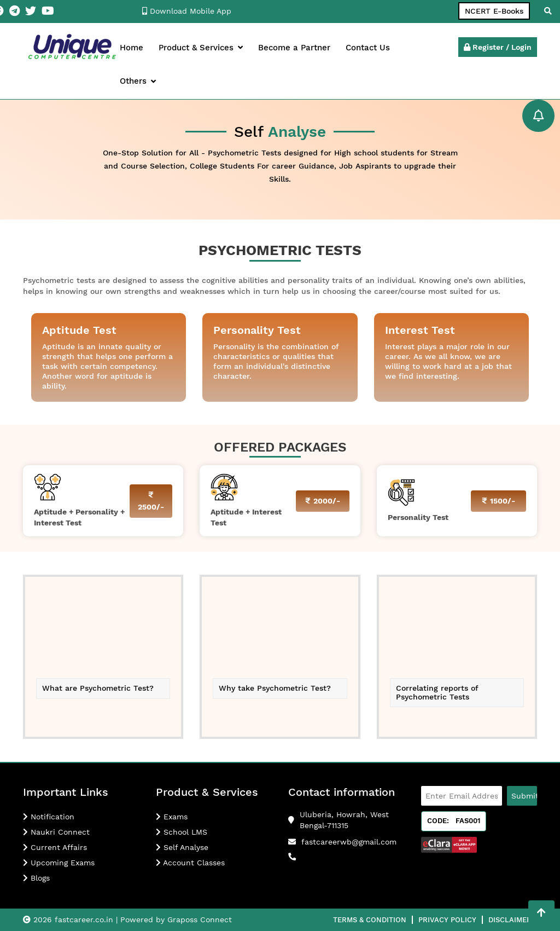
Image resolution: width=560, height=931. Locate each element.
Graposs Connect (200, 920)
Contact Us (368, 48)
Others (138, 81)
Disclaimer (510, 920)
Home (132, 48)
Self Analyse (182, 847)
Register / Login (498, 47)
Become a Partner (294, 48)
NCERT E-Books (494, 11)
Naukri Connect (56, 832)
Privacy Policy (447, 920)
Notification (49, 817)
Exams (172, 817)
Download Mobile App (187, 11)
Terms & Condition (370, 920)
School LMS (182, 832)
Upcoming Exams (59, 863)
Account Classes (190, 863)
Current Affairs (55, 847)
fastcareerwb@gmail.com (349, 842)
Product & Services (201, 48)
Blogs (36, 878)
